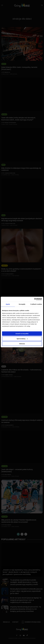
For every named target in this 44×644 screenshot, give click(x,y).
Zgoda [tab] (8, 304)
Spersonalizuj (22, 339)
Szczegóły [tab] (22, 304)
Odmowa (22, 344)
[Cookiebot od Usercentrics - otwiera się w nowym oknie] (34, 299)
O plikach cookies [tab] (36, 304)
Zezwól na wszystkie (22, 334)
